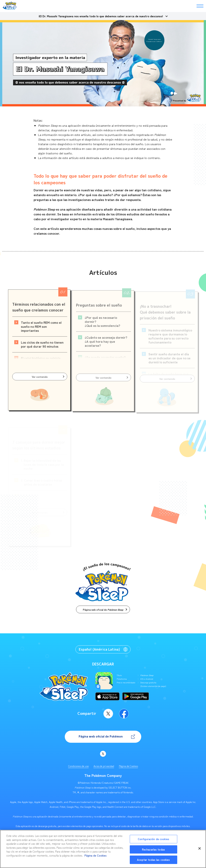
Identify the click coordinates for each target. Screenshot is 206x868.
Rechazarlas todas (153, 849)
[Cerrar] (200, 849)
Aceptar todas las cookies (153, 860)
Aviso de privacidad (104, 766)
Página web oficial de (103, 610)
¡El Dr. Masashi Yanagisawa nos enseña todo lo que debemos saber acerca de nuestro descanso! (101, 16)
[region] (103, 849)
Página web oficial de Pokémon (101, 736)
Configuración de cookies (153, 839)
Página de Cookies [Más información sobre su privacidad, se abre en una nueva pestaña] (96, 855)
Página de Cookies (128, 766)
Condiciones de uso (78, 766)
